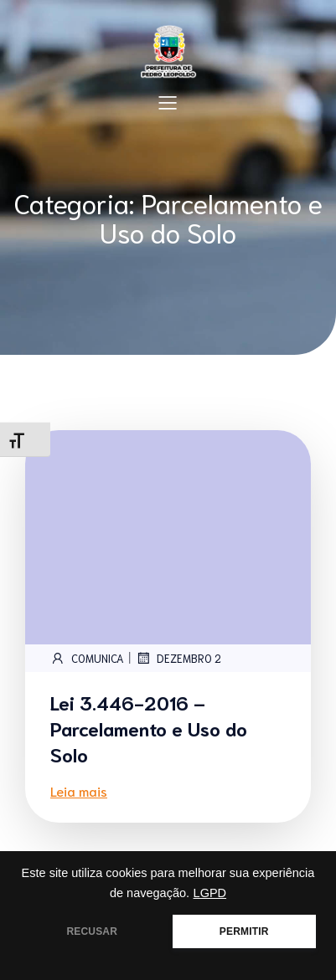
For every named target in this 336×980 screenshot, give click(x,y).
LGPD (210, 893)
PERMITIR (244, 931)
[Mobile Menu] (168, 102)
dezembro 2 (178, 658)
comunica (87, 658)
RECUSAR (92, 931)
